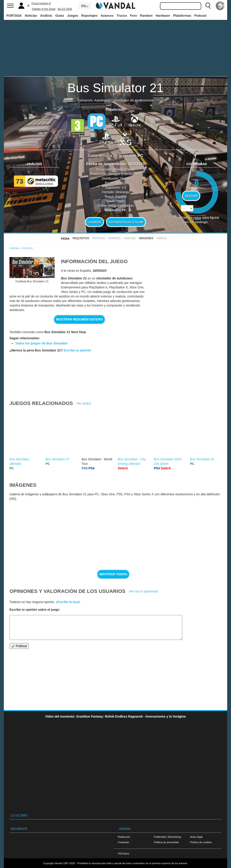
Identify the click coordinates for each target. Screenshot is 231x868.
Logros (95, 222)
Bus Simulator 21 (115, 88)
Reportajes (89, 16)
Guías (60, 16)
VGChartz (124, 853)
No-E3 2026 (65, 9)
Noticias (31, 16)
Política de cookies (201, 842)
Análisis (46, 16)
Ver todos (84, 403)
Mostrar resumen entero (80, 319)
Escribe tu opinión (77, 350)
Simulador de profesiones (133, 100)
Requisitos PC (116, 210)
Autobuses (102, 100)
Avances (107, 16)
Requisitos (81, 238)
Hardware (163, 16)
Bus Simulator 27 (58, 459)
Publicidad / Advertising (167, 837)
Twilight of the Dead (43, 9)
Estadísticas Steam (126, 222)
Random (146, 16)
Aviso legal (196, 837)
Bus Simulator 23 (202, 459)
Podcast (200, 16)
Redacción (124, 837)
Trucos (122, 16)
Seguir (191, 196)
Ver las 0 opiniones (143, 591)
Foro (133, 16)
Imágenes (146, 238)
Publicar (19, 646)
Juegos (73, 16)
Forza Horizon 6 (41, 3)
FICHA (65, 239)
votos (197, 219)
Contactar (123, 842)
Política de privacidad (166, 842)
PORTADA (14, 16)
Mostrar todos (113, 574)
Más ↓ (85, 6)
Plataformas (182, 16)
